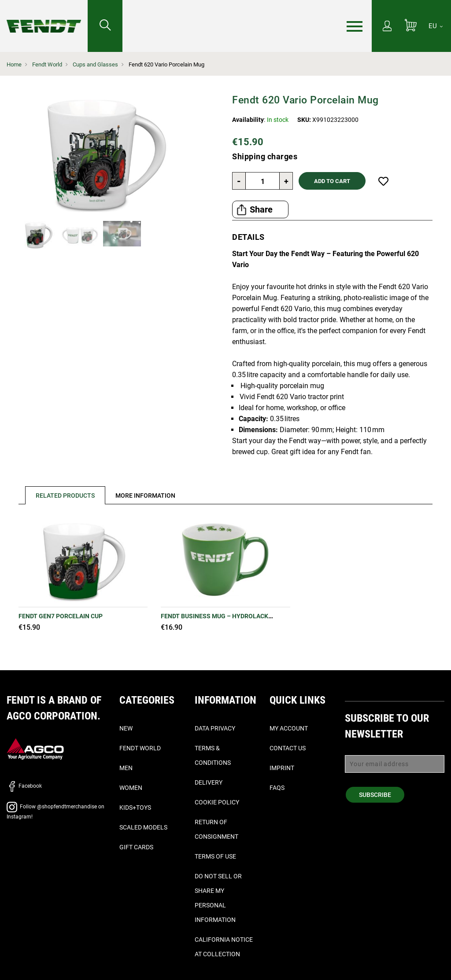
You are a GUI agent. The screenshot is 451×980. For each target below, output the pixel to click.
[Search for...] (105, 26)
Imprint (282, 768)
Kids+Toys (135, 807)
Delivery (209, 782)
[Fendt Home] (44, 17)
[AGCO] (35, 748)
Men (126, 768)
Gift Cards (136, 847)
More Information (145, 496)
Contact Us (288, 748)
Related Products (65, 496)
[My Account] (387, 27)
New (126, 728)
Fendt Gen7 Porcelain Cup (61, 616)
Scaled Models (143, 827)
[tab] (62, 495)
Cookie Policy (217, 802)
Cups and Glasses (95, 64)
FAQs (277, 788)
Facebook (24, 786)
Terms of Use (215, 856)
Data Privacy (215, 728)
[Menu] (355, 26)
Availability (248, 120)
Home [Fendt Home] (14, 64)
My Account (289, 728)
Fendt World (47, 64)
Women (131, 788)
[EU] (436, 26)
